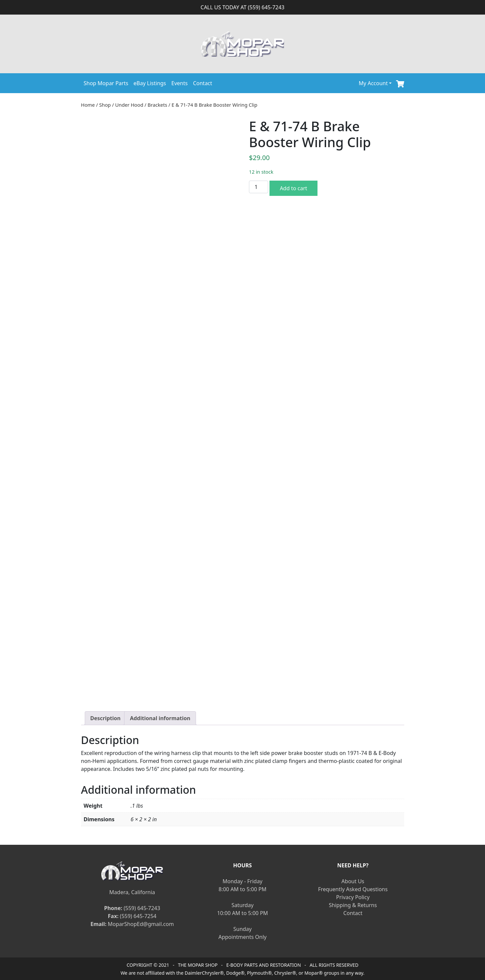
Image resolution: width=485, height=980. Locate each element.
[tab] (106, 718)
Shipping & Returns (353, 905)
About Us (353, 881)
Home (88, 105)
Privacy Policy (353, 897)
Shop (105, 105)
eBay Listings (150, 83)
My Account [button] (373, 83)
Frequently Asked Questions (353, 889)
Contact (203, 83)
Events (180, 83)
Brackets (157, 105)
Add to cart (293, 188)
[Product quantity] (259, 187)
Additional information (160, 718)
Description (106, 718)
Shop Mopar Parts (106, 83)
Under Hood (129, 105)
